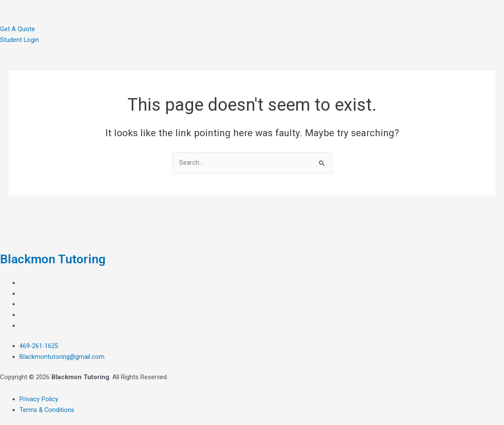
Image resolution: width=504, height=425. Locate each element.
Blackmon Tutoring (59, 259)
